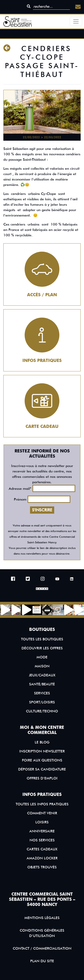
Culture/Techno (42, 711)
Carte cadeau (42, 426)
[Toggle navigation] (76, 21)
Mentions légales (42, 918)
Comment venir (42, 813)
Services (42, 693)
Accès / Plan (42, 295)
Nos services (42, 840)
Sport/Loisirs (42, 702)
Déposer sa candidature (42, 769)
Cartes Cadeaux (42, 849)
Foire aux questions (42, 760)
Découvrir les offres (42, 648)
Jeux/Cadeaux (42, 675)
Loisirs (42, 822)
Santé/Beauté (42, 684)
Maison (42, 666)
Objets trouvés (42, 867)
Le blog (42, 742)
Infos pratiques (42, 360)
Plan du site (42, 961)
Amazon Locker (42, 858)
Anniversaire (42, 831)
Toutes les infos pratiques (42, 804)
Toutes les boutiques (42, 639)
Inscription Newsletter (42, 751)
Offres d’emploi (42, 778)
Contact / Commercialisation (42, 948)
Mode (42, 657)
